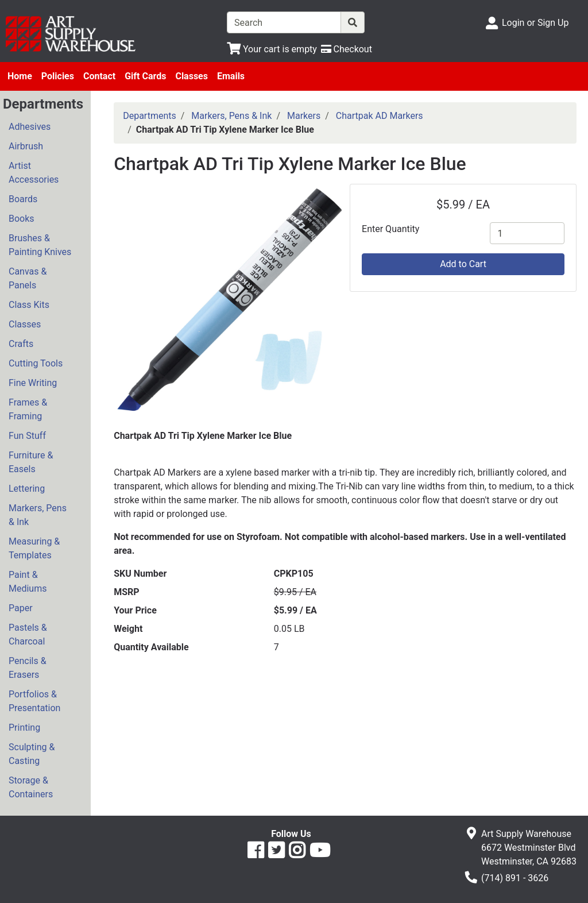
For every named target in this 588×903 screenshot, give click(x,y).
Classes (192, 76)
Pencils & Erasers (28, 668)
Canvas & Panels (28, 278)
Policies (58, 76)
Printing (24, 728)
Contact (99, 76)
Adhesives (30, 127)
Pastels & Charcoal (28, 634)
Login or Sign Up (535, 23)
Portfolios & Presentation (34, 701)
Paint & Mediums (28, 582)
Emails (231, 76)
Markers (304, 116)
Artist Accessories (34, 173)
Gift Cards (145, 76)
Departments (150, 116)
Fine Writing (33, 383)
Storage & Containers (31, 787)
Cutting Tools (36, 363)
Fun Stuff (27, 436)
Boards (23, 199)
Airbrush (26, 146)
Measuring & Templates (34, 548)
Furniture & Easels (31, 462)
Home (20, 76)
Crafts (21, 344)
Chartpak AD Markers (380, 116)
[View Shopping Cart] (272, 49)
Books (22, 219)
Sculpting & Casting (32, 754)
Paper (21, 608)
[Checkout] (347, 49)
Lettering (27, 489)
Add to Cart (463, 264)
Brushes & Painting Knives (40, 245)
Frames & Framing (28, 409)
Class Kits (29, 305)
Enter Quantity (390, 229)
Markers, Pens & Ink (38, 515)
